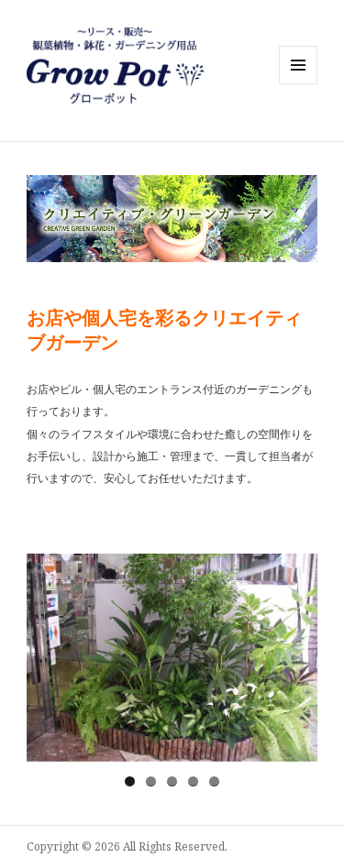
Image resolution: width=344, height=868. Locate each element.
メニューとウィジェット (298, 84)
